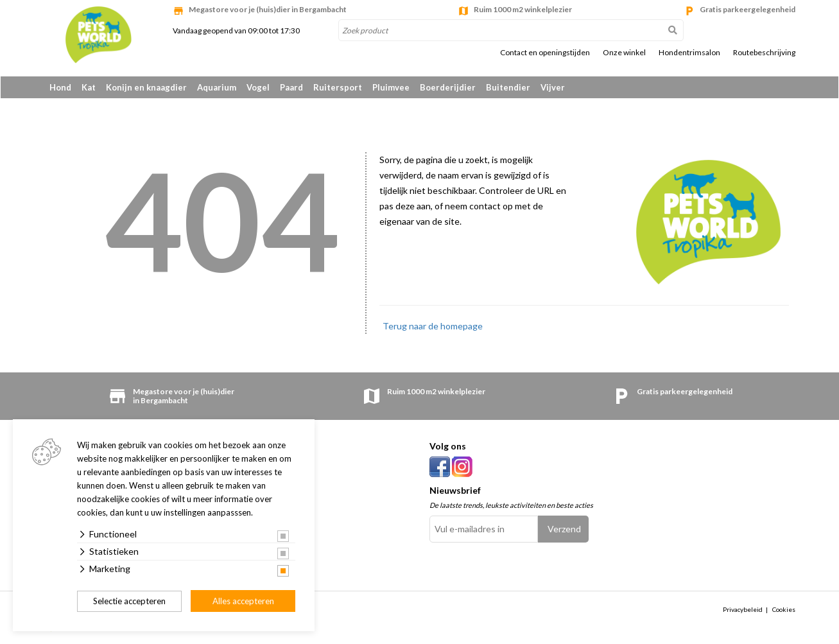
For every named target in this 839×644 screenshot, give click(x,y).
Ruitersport (338, 87)
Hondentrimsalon (689, 53)
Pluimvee (391, 87)
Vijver (553, 87)
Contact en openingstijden (545, 53)
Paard (291, 87)
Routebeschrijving (764, 53)
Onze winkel (624, 53)
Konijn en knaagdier (146, 87)
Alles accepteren (243, 601)
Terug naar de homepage (433, 327)
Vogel (258, 87)
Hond (60, 87)
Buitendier (508, 87)
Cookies (784, 610)
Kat (89, 87)
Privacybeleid (743, 610)
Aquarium (217, 87)
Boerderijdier (448, 87)
